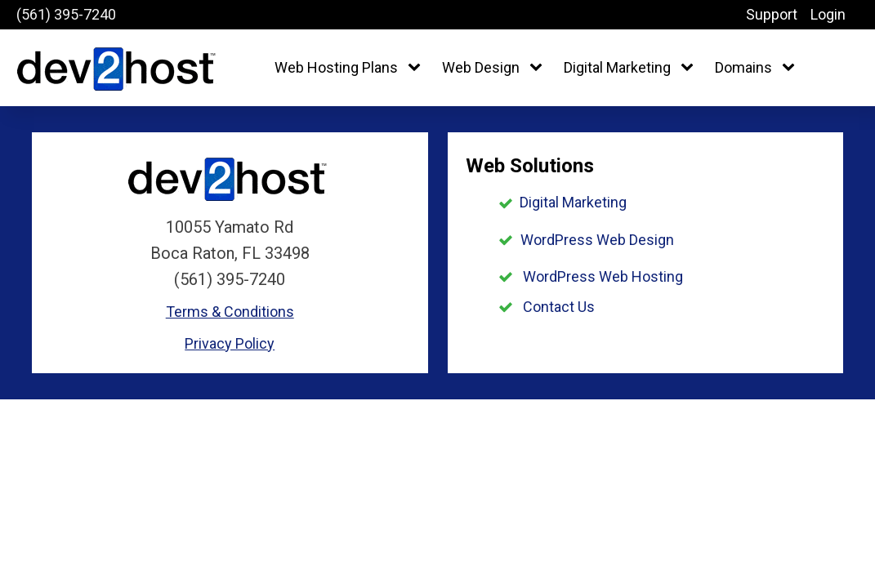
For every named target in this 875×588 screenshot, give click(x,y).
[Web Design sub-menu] (539, 68)
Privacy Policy (230, 343)
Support (772, 14)
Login (828, 14)
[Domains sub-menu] (792, 68)
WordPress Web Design (597, 240)
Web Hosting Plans (336, 67)
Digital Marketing (617, 67)
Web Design (481, 67)
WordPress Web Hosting (603, 276)
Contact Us (559, 307)
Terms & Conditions (230, 312)
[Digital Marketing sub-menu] (690, 68)
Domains (743, 67)
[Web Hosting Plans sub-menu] (417, 68)
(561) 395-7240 (66, 14)
